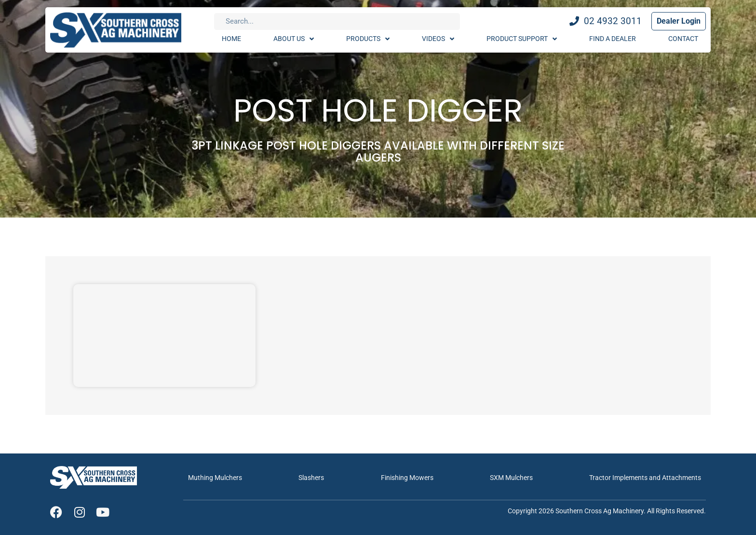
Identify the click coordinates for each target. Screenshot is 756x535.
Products (368, 39)
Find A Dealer (613, 39)
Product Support (522, 39)
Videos (438, 39)
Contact (683, 39)
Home (231, 39)
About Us (294, 39)
